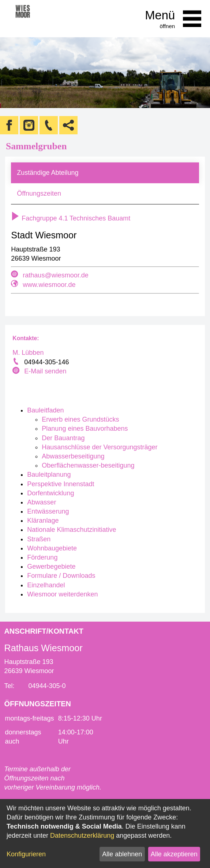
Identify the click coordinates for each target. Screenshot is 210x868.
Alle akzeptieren (174, 854)
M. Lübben (28, 353)
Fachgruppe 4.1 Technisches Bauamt (71, 218)
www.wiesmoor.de (49, 285)
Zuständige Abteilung (48, 173)
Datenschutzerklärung (82, 836)
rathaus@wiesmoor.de (55, 275)
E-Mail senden (45, 371)
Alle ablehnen (122, 854)
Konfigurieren (26, 854)
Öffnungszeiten (39, 193)
